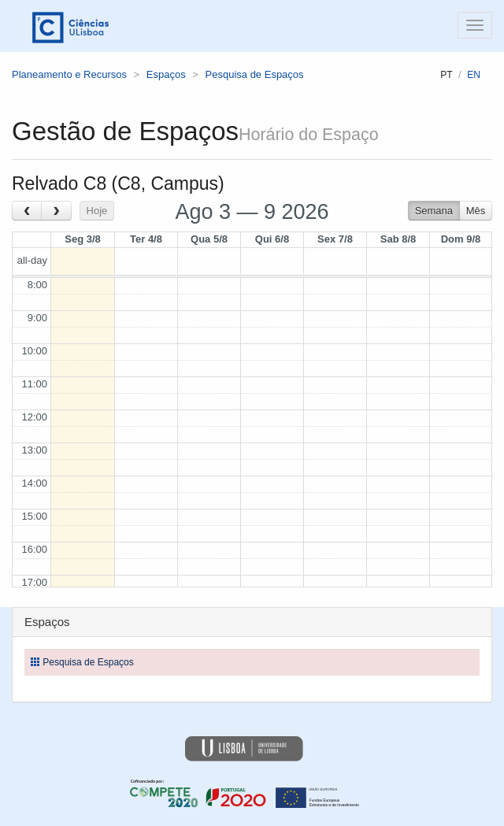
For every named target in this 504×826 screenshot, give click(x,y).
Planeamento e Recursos (69, 74)
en (474, 75)
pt (446, 75)
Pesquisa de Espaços (255, 74)
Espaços (166, 74)
